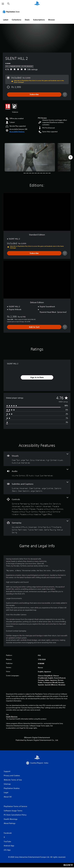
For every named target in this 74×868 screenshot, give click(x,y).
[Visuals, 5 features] (37, 459)
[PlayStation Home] (37, 4)
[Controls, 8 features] (37, 506)
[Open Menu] (3, 4)
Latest (6, 20)
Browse (52, 20)
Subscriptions (39, 20)
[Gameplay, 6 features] (37, 527)
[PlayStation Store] (12, 12)
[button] (17, 132)
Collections (17, 20)
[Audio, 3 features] (37, 473)
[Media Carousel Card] (30, 157)
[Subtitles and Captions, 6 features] (37, 487)
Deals (27, 20)
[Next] (70, 157)
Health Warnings (12, 717)
